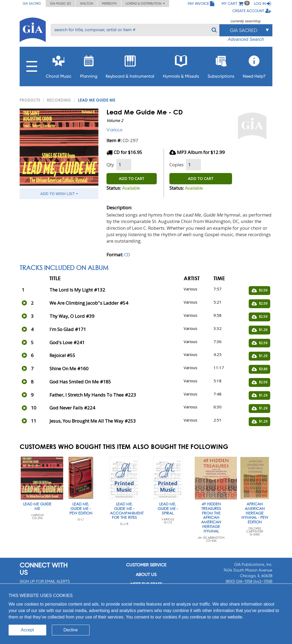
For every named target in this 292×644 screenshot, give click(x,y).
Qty (110, 165)
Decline (71, 630)
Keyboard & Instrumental (130, 65)
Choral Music (59, 65)
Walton (86, 3)
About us (146, 575)
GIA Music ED (60, 3)
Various (115, 130)
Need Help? (254, 65)
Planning (89, 65)
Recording (59, 100)
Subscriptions (221, 65)
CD (127, 255)
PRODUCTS (30, 100)
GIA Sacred (32, 3)
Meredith (109, 3)
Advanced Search (246, 39)
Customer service (146, 565)
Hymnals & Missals (181, 65)
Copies (177, 165)
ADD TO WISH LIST (59, 194)
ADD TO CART (132, 179)
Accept (28, 630)
